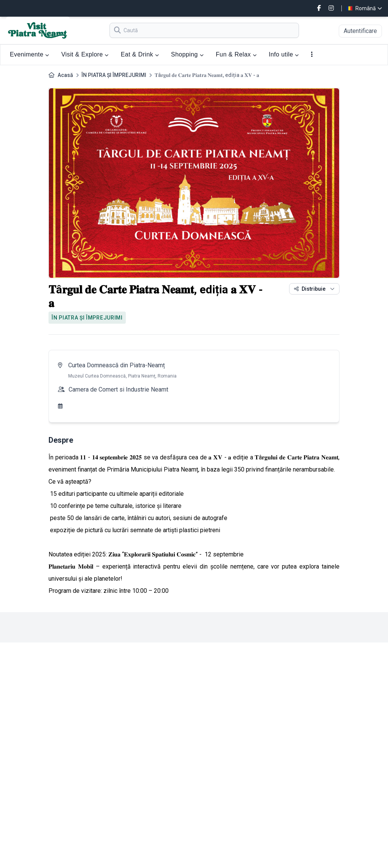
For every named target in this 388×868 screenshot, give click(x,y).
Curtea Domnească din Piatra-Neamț (117, 365)
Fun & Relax (236, 54)
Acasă (65, 75)
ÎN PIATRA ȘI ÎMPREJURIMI (114, 75)
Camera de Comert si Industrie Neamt (118, 389)
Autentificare (360, 31)
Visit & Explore (85, 54)
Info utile (284, 54)
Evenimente (30, 54)
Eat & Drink (140, 54)
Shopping (187, 54)
